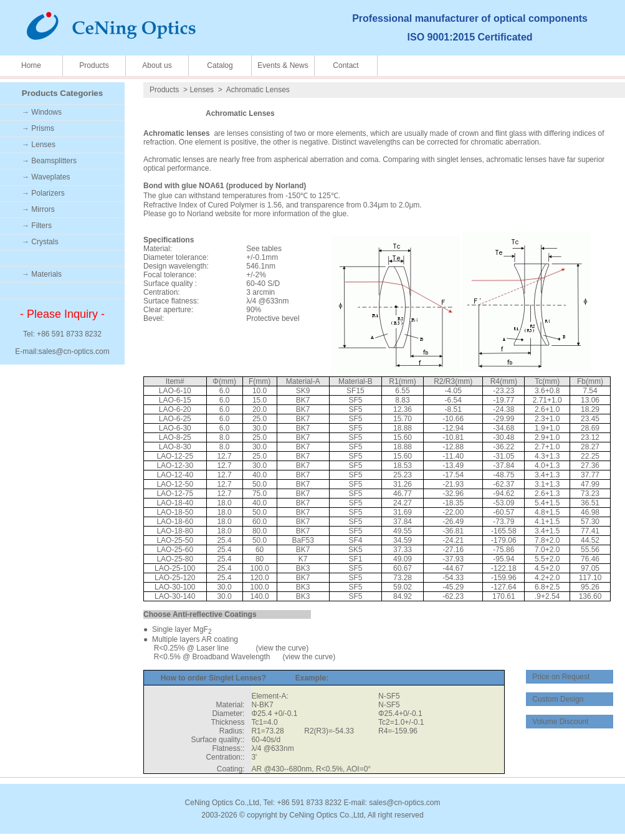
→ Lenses (39, 145)
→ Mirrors (38, 209)
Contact (346, 65)
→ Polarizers (43, 193)
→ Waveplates (46, 177)
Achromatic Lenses (258, 90)
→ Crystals (40, 242)
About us (157, 65)
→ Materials (42, 274)
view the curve (283, 648)
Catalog (220, 65)
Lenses (202, 90)
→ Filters (37, 226)
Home (31, 65)
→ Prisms (38, 128)
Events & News (283, 65)
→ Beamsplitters (49, 161)
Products (94, 65)
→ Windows (42, 112)
